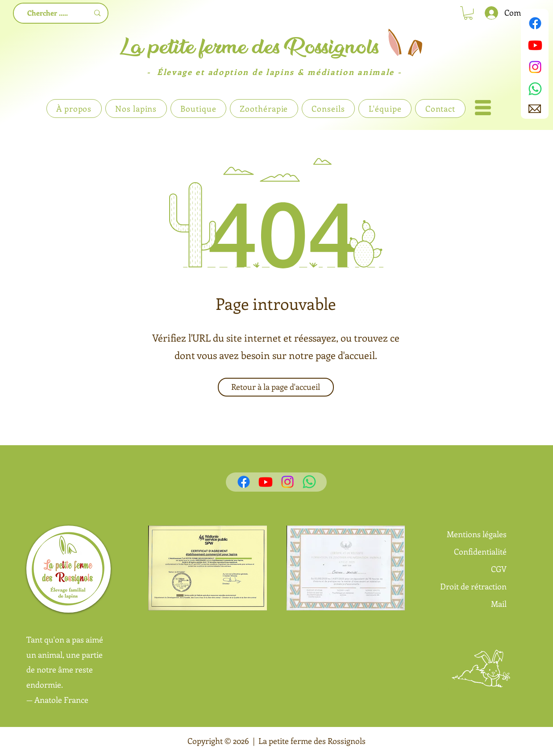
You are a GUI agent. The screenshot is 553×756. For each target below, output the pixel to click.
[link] (468, 13)
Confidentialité (480, 551)
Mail (499, 604)
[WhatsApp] (535, 89)
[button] (483, 108)
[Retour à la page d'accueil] (276, 387)
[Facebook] (535, 23)
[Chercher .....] (48, 13)
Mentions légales (477, 534)
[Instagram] (535, 67)
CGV (499, 569)
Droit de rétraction (473, 586)
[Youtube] (535, 45)
